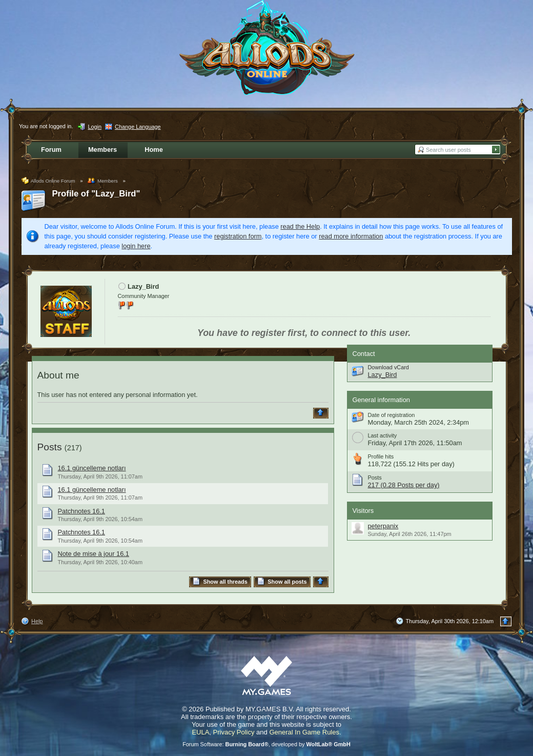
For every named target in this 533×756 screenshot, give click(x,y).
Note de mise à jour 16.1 (94, 554)
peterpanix (383, 526)
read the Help (300, 226)
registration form (238, 236)
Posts (50, 447)
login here (136, 246)
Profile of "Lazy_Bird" (96, 194)
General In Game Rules (304, 732)
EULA (200, 732)
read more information (351, 236)
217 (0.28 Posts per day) (404, 485)
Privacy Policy (234, 732)
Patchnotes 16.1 (82, 511)
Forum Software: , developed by (266, 744)
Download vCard (388, 367)
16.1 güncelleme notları (92, 468)
